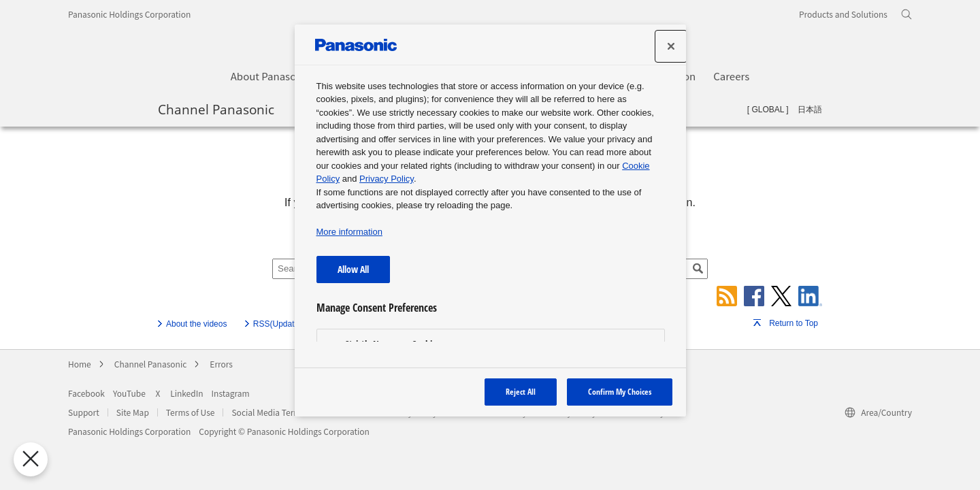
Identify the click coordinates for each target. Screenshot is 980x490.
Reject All (521, 392)
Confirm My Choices (620, 392)
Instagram (231, 393)
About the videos (196, 324)
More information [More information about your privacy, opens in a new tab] (349, 232)
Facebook (86, 393)
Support (84, 412)
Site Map (133, 412)
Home (80, 364)
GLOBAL (768, 110)
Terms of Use (191, 412)
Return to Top (794, 323)
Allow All (353, 269)
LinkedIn (186, 393)
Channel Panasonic (216, 109)
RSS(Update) (277, 324)
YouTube (129, 393)
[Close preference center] (671, 46)
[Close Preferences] (26, 459)
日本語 (810, 110)
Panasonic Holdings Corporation (129, 14)
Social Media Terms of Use (281, 412)
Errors (221, 364)
